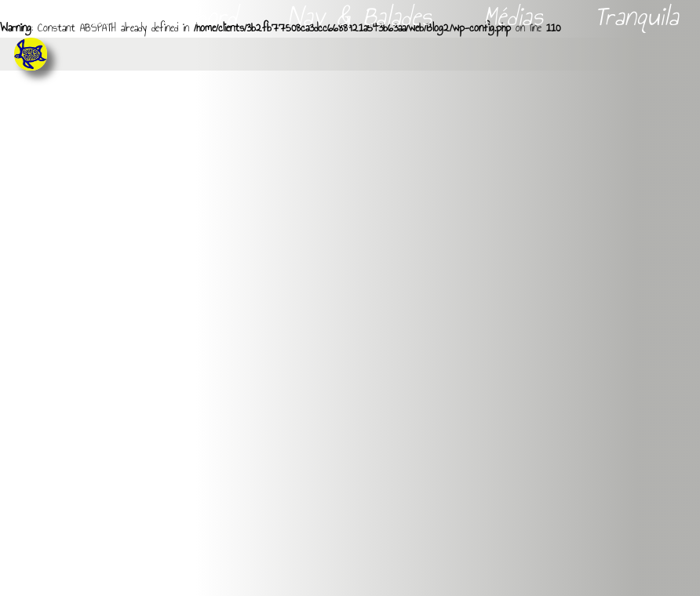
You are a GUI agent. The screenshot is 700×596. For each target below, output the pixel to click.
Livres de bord (168, 17)
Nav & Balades (364, 17)
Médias (518, 17)
